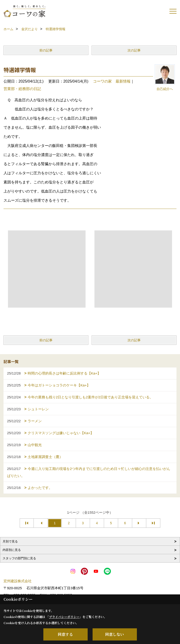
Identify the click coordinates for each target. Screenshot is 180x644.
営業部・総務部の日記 (22, 89)
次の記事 (134, 50)
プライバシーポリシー (64, 617)
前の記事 (46, 50)
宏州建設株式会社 (18, 581)
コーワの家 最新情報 (112, 81)
